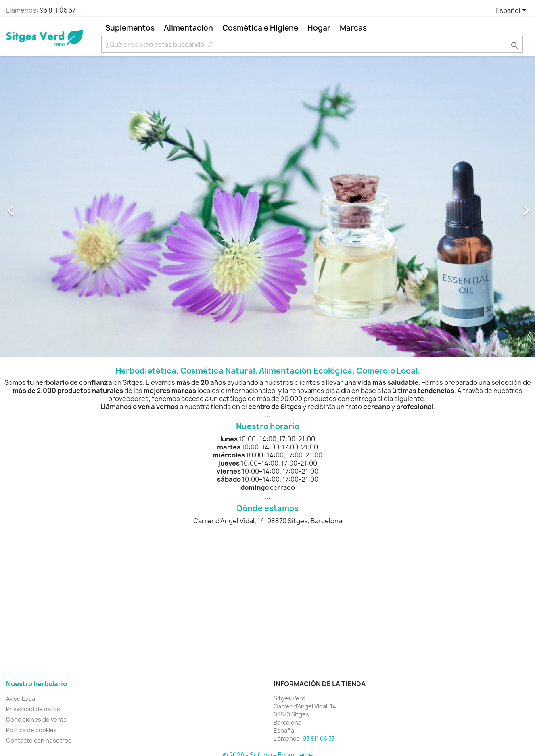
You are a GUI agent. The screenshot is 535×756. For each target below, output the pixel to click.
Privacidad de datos (33, 709)
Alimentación (188, 28)
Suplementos (130, 28)
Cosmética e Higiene (260, 28)
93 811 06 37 (57, 10)
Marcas (353, 28)
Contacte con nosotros (39, 740)
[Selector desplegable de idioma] (512, 11)
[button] (40, 207)
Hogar (319, 28)
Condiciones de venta (36, 719)
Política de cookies (31, 730)
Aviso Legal (21, 699)
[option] (267, 207)
